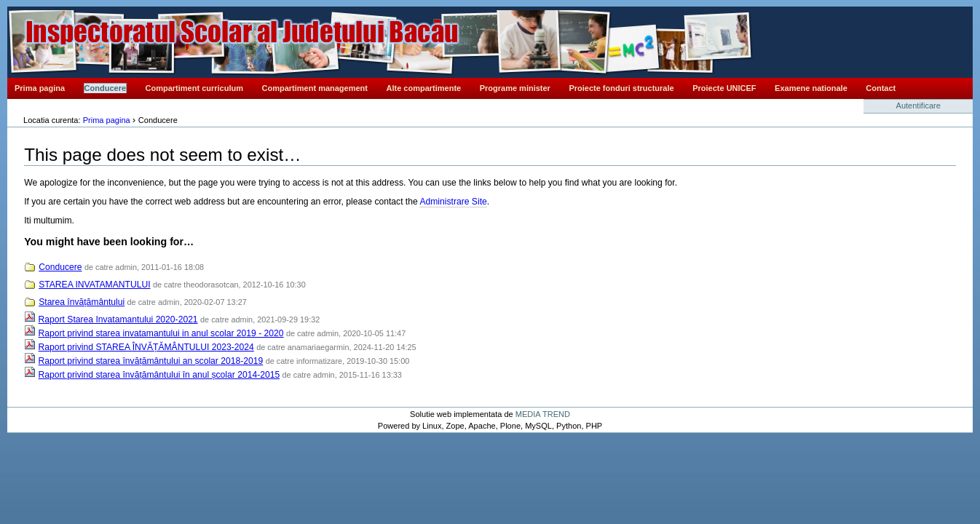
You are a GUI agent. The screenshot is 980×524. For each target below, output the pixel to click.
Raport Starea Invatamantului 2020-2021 (118, 319)
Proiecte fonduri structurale (621, 88)
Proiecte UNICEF (724, 88)
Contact (881, 88)
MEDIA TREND (543, 414)
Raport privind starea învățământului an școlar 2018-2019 (151, 361)
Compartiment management (315, 88)
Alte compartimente (424, 88)
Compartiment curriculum (194, 88)
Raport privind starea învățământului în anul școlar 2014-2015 (159, 375)
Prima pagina (40, 88)
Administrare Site (453, 202)
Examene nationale (811, 88)
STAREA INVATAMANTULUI (94, 285)
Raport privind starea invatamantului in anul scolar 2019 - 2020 (161, 333)
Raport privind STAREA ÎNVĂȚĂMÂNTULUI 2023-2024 (146, 347)
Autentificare (918, 106)
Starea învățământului (82, 302)
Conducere (105, 88)
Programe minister (515, 88)
